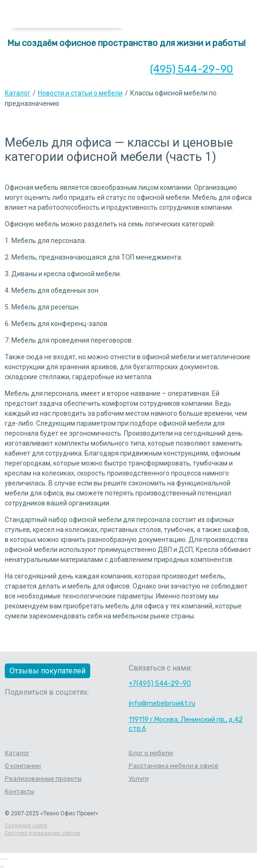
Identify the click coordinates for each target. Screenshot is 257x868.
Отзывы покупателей (48, 671)
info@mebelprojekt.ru (162, 704)
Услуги (139, 779)
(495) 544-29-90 (192, 69)
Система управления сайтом (43, 833)
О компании (23, 766)
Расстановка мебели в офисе (174, 766)
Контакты (19, 791)
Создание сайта (26, 826)
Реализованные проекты (43, 779)
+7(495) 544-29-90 (160, 684)
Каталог (18, 93)
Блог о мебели (151, 753)
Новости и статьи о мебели (80, 93)
